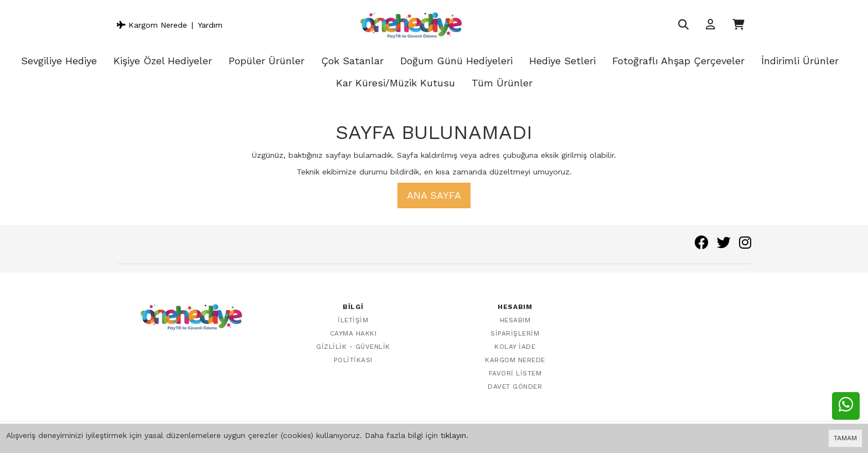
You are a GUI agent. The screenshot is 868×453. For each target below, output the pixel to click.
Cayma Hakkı (353, 333)
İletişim (353, 320)
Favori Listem (515, 373)
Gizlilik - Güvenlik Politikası (353, 353)
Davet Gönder (515, 387)
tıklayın (453, 435)
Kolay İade (515, 347)
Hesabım (515, 320)
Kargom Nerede (152, 25)
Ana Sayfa (434, 195)
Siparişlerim (515, 333)
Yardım (210, 25)
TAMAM (845, 438)
